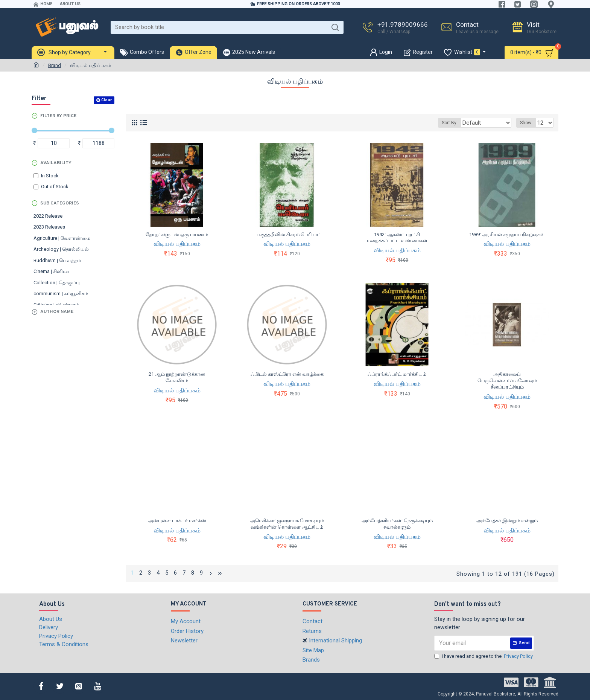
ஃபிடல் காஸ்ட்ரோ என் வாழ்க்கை (287, 374)
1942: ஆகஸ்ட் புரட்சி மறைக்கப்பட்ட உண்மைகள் (397, 238)
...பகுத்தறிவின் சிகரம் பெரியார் (287, 234)
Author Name (57, 312)
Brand (55, 65)
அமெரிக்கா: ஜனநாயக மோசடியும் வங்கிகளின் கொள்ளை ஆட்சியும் (287, 524)
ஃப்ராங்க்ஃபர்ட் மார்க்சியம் (397, 374)
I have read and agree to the (484, 655)
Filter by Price (58, 116)
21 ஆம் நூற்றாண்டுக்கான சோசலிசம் (177, 377)
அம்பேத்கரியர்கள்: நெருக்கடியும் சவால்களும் (397, 524)
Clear (106, 100)
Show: (528, 123)
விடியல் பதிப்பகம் (177, 244)
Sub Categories (60, 203)
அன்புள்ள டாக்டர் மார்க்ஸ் (177, 521)
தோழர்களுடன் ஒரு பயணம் (177, 234)
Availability (56, 163)
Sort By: (458, 123)
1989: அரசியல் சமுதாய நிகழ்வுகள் (507, 234)
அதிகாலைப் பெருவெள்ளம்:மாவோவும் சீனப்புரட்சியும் (507, 381)
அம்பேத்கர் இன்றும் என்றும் (507, 521)
